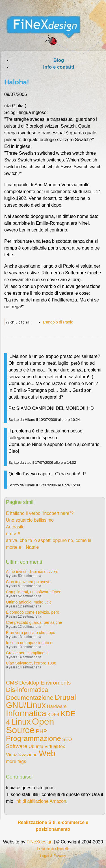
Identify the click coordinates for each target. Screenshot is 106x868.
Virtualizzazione (22, 755)
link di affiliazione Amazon (40, 801)
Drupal (65, 697)
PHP (41, 731)
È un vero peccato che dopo (31, 633)
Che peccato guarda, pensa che (34, 622)
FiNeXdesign (40, 842)
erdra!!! (13, 534)
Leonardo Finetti (53, 849)
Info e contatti (59, 67)
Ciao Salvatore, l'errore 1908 (31, 663)
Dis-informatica (27, 690)
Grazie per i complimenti (27, 653)
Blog (59, 60)
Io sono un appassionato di (30, 643)
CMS (12, 683)
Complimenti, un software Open (34, 592)
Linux (21, 722)
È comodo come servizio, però (33, 612)
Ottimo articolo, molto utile (29, 602)
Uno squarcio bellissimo (30, 520)
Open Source (30, 726)
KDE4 (53, 715)
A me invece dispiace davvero (32, 572)
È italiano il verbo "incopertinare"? (40, 513)
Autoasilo (15, 527)
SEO (67, 739)
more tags (16, 761)
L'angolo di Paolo (58, 322)
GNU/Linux (26, 705)
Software (17, 746)
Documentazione (30, 698)
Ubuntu (36, 746)
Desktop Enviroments (45, 683)
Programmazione (33, 738)
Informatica (26, 713)
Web (47, 753)
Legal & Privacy (53, 856)
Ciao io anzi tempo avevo (28, 582)
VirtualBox (55, 746)
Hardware (57, 706)
